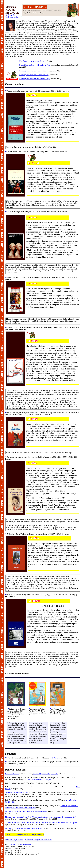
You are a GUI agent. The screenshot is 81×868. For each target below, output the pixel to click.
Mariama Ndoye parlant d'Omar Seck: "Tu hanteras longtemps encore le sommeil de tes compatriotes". (41, 817)
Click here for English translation (12, 16)
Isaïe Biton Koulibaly (13, 774)
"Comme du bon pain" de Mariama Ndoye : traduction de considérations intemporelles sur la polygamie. (41, 823)
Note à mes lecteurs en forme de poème (33, 61)
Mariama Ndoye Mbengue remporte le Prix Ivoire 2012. (25, 828)
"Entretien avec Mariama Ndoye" (17, 792)
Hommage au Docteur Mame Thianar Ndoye (35, 79)
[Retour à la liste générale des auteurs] (39, 840)
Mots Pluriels (54, 758)
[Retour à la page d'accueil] (15, 840)
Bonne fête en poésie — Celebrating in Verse (35, 65)
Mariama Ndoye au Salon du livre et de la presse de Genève (26, 811)
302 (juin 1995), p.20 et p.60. (39, 779)
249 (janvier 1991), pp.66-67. (46, 774)
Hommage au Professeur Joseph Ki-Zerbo (34, 71)
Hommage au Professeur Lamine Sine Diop (34, 75)
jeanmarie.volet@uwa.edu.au (21, 844)
